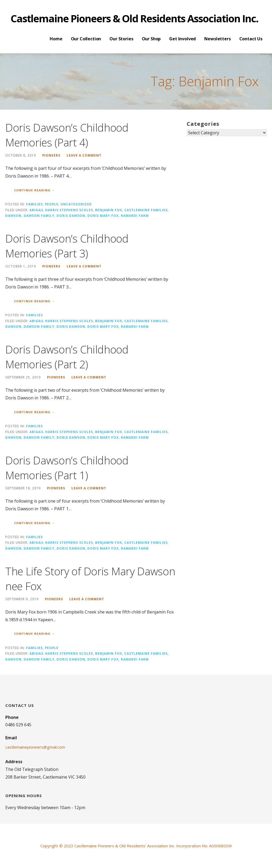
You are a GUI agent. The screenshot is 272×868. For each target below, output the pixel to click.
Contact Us (251, 39)
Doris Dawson (71, 215)
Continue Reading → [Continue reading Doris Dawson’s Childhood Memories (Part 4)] (35, 190)
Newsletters (217, 39)
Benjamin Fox (109, 210)
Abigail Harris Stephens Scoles (61, 210)
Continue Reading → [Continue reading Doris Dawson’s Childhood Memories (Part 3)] (35, 301)
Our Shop (151, 39)
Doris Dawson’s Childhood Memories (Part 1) (67, 468)
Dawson (13, 215)
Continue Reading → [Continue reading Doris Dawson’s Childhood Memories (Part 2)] (35, 412)
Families (34, 204)
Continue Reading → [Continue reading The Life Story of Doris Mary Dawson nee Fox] (35, 634)
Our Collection (86, 39)
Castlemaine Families (146, 210)
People (52, 204)
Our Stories (121, 39)
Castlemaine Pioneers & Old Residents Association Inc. (134, 18)
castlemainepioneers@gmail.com (35, 747)
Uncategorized (76, 204)
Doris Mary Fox (103, 215)
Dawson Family (39, 215)
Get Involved (182, 39)
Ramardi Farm (135, 215)
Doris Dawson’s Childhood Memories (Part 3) (67, 246)
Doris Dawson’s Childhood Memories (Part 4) (67, 135)
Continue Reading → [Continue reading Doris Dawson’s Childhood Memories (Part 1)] (35, 523)
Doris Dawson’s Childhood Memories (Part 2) (67, 357)
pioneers (51, 155)
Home (56, 39)
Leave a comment (84, 155)
